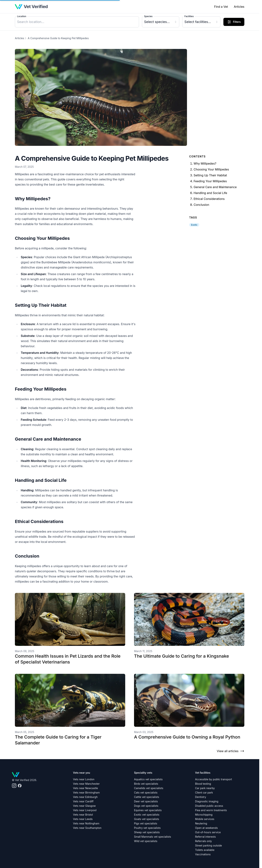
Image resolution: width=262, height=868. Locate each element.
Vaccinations (203, 854)
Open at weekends (206, 828)
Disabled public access (209, 806)
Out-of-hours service (208, 832)
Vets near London (84, 779)
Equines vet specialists (148, 810)
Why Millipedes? (205, 163)
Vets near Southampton (87, 828)
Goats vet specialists (147, 819)
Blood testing (203, 784)
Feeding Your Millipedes (210, 181)
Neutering (201, 823)
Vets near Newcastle (85, 788)
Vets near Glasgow (84, 806)
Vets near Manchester (86, 784)
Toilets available (205, 850)
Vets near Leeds (83, 819)
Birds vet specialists (146, 784)
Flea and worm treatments (211, 810)
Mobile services (205, 819)
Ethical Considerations (209, 199)
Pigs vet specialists (146, 823)
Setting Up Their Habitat (210, 175)
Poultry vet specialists (147, 828)
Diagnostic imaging (207, 801)
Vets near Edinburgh (85, 797)
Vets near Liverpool (85, 810)
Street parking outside (208, 845)
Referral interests (205, 837)
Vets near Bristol (83, 815)
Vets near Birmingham (86, 793)
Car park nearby (205, 788)
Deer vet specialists (146, 801)
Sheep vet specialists (147, 832)
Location (22, 16)
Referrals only (203, 841)
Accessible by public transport (214, 779)
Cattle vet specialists (147, 797)
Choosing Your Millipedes (211, 169)
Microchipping (204, 815)
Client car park (204, 793)
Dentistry (201, 797)
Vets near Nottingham (86, 823)
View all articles (231, 751)
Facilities (189, 16)
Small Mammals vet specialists (153, 837)
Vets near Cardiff (83, 801)
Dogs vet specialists (146, 806)
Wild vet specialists (146, 841)
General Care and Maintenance (215, 187)
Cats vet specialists (146, 793)
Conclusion (201, 205)
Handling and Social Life (210, 193)
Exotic (194, 225)
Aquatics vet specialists (148, 779)
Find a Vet (221, 7)
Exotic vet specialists (147, 815)
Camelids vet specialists (149, 788)
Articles (239, 7)
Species (148, 16)
